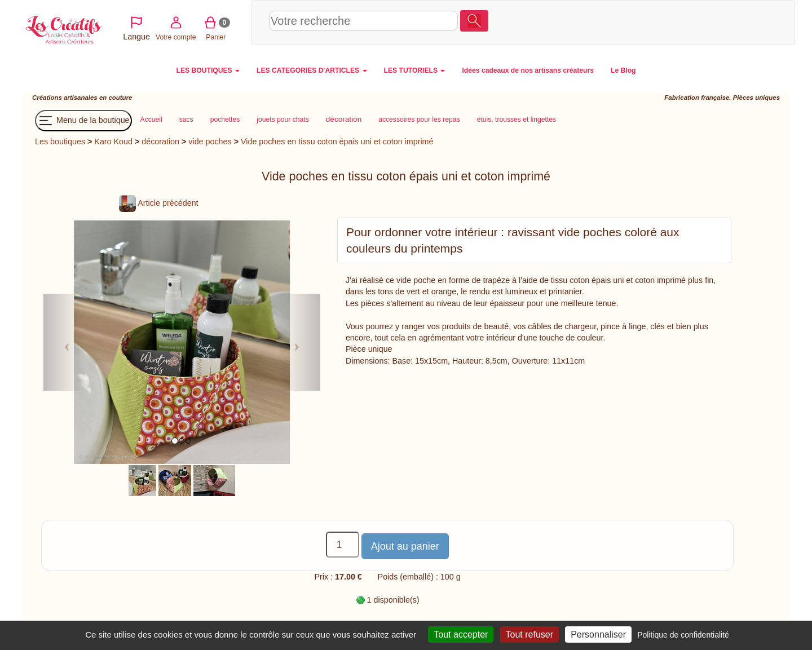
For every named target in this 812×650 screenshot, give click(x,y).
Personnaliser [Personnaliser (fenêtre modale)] (598, 634)
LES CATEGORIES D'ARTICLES (312, 70)
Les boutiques (60, 142)
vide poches (210, 142)
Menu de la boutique (83, 121)
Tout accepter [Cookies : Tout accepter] (461, 634)
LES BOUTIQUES (208, 70)
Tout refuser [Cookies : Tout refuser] (529, 634)
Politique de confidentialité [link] (683, 635)
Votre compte (689, 22)
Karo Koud (113, 142)
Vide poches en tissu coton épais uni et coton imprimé (337, 142)
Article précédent (158, 203)
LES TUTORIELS (415, 70)
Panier (728, 22)
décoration (160, 142)
